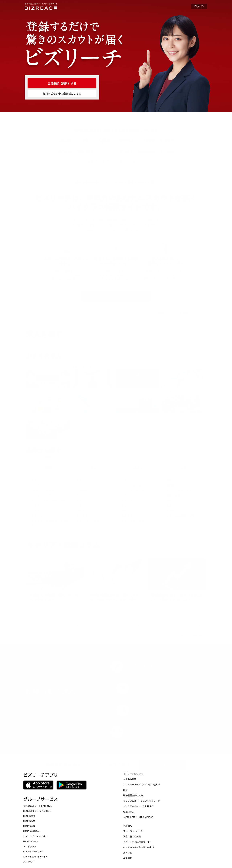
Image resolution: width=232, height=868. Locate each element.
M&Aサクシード (31, 841)
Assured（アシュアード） (36, 857)
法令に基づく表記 (132, 836)
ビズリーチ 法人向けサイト (137, 842)
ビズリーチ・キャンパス (35, 836)
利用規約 (128, 825)
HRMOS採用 (29, 816)
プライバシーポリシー (134, 831)
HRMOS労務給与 (31, 831)
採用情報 (128, 858)
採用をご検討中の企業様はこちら (62, 94)
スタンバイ (29, 862)
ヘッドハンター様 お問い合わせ (139, 847)
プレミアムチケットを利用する (138, 806)
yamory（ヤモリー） (34, 851)
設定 (125, 790)
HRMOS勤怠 (29, 821)
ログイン (199, 6)
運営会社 (128, 853)
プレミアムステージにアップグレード (142, 801)
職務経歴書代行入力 (133, 795)
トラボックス (30, 846)
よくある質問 (130, 779)
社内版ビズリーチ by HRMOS (37, 806)
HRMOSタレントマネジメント (38, 811)
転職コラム (129, 812)
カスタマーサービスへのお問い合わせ (142, 784)
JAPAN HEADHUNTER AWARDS (138, 817)
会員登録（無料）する (62, 83)
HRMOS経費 (29, 826)
